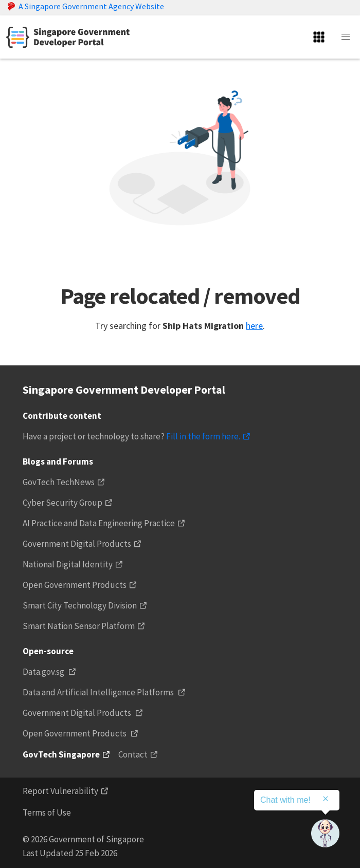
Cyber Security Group (62, 503)
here (254, 326)
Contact (133, 754)
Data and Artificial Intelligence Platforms (99, 692)
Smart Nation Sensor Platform (79, 626)
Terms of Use (47, 812)
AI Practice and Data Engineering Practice (99, 523)
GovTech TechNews (59, 482)
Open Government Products (75, 585)
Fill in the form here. (203, 436)
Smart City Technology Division (80, 605)
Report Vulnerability (60, 791)
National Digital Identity (68, 564)
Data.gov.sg (44, 672)
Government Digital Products (77, 544)
